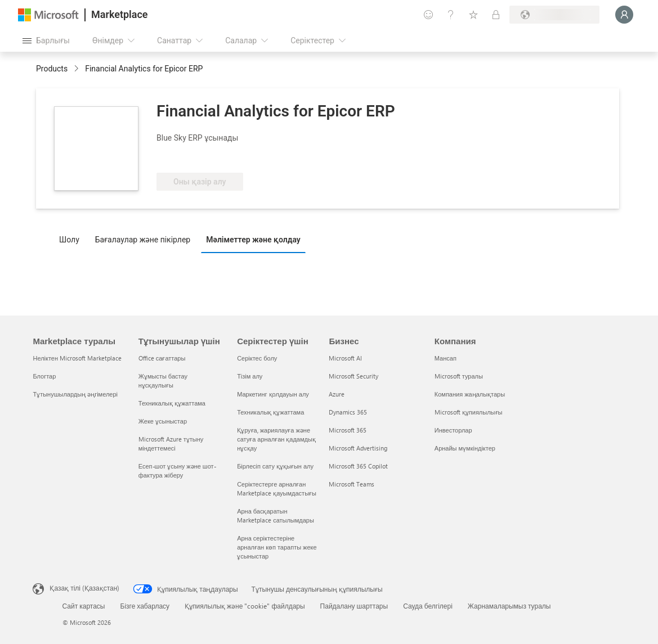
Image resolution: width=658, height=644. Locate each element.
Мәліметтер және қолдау (253, 240)
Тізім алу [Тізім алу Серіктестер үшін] (250, 376)
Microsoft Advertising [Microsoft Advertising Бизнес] (358, 448)
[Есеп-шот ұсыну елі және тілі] (554, 15)
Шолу (69, 240)
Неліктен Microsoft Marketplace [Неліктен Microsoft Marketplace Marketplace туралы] (77, 358)
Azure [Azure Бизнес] (337, 394)
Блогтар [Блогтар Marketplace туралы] (44, 376)
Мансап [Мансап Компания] (446, 358)
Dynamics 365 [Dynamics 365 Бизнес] (348, 412)
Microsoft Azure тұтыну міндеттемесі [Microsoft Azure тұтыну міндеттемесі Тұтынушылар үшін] (171, 443)
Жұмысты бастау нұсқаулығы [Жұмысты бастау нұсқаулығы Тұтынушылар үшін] (163, 380)
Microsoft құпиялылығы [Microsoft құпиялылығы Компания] (469, 412)
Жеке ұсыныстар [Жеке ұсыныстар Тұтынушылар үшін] (163, 421)
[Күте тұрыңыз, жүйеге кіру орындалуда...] (624, 15)
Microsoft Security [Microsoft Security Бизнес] (353, 376)
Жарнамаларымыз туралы (509, 606)
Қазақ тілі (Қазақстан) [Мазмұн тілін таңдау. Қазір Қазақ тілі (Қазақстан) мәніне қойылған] (84, 588)
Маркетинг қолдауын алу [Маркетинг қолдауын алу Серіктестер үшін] (273, 394)
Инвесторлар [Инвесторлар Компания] (453, 430)
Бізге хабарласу (145, 606)
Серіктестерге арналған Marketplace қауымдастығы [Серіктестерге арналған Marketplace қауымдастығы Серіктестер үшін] (277, 488)
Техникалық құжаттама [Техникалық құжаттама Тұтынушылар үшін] (172, 403)
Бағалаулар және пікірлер (143, 240)
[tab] (72, 239)
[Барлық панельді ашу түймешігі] (46, 40)
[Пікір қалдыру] (428, 15)
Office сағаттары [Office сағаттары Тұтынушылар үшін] (162, 358)
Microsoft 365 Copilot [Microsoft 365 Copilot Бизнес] (358, 466)
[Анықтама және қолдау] (451, 15)
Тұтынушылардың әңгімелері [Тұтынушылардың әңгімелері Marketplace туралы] (75, 394)
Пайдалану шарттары (354, 606)
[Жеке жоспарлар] (496, 15)
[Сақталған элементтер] (473, 15)
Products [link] (52, 69)
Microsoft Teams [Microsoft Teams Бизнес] (352, 484)
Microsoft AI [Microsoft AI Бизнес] (345, 358)
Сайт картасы (84, 606)
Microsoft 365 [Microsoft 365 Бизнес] (348, 430)
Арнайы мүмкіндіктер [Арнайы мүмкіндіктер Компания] (465, 448)
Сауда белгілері (428, 606)
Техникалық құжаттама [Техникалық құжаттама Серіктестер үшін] (270, 412)
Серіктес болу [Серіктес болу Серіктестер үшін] (257, 358)
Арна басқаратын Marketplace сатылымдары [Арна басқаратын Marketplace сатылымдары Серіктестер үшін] (276, 515)
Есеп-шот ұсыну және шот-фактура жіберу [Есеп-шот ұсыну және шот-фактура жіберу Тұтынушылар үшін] (177, 470)
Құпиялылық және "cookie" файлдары (245, 606)
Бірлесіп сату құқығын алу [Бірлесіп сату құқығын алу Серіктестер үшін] (275, 466)
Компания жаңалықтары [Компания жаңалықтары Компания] (470, 394)
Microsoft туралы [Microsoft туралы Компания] (459, 376)
